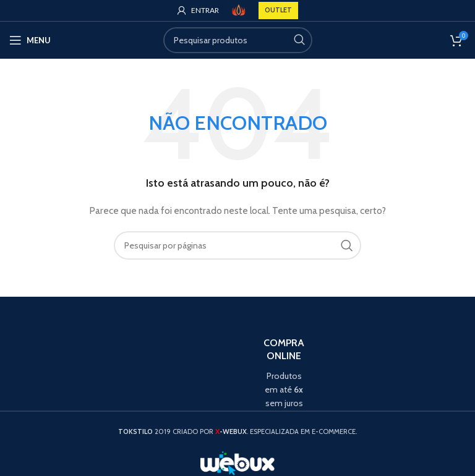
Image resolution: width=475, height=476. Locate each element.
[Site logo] (239, 9)
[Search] (238, 40)
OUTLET (278, 10)
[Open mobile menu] (30, 40)
